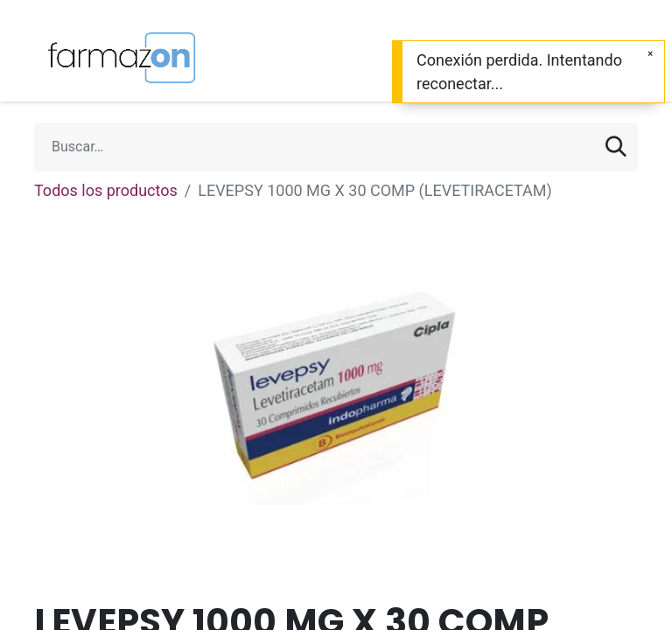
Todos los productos (106, 190)
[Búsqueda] (616, 147)
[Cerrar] (650, 54)
